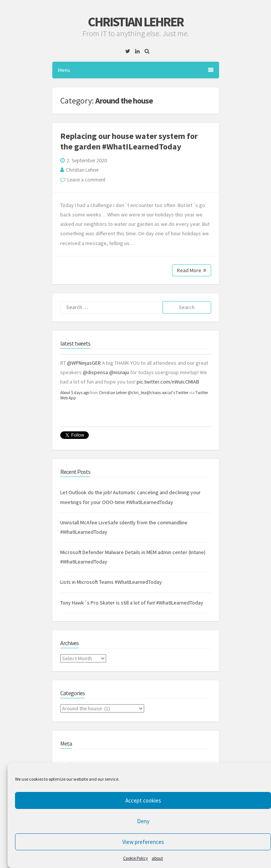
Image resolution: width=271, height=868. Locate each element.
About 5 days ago (75, 393)
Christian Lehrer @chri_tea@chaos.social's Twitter (144, 393)
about (157, 858)
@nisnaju (119, 372)
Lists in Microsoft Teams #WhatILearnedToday (111, 582)
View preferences (143, 842)
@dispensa (95, 372)
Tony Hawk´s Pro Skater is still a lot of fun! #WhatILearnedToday (132, 603)
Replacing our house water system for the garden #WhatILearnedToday (129, 141)
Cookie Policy (135, 858)
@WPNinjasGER (84, 363)
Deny (143, 821)
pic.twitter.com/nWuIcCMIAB (168, 382)
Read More (192, 270)
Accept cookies (143, 800)
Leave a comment (86, 180)
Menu (136, 70)
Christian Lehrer (135, 22)
